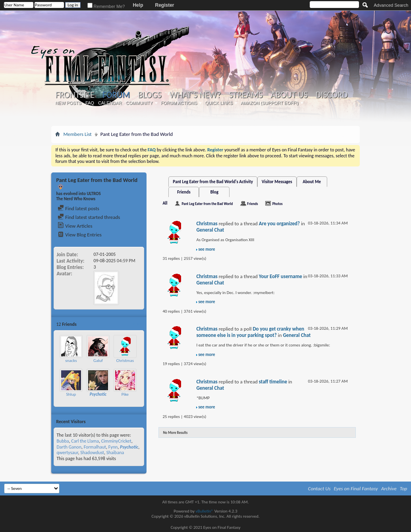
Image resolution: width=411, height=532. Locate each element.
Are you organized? (279, 223)
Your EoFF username (281, 276)
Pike (125, 394)
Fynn (113, 447)
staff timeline (273, 382)
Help (138, 5)
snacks (71, 361)
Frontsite (75, 95)
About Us (289, 95)
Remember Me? (106, 6)
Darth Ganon (69, 447)
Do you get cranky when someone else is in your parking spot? (250, 332)
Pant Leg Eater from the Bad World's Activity (213, 182)
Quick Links (219, 103)
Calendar (110, 103)
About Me (312, 182)
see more (206, 249)
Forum (116, 95)
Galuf (98, 361)
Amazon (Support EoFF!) (270, 103)
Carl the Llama (85, 441)
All (165, 203)
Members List (77, 134)
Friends (184, 192)
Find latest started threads (89, 217)
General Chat (210, 230)
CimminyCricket (116, 441)
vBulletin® (204, 511)
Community (139, 103)
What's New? (195, 95)
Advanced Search (391, 5)
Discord (332, 95)
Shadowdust (92, 453)
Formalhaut (95, 447)
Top (404, 488)
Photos (278, 204)
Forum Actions (179, 103)
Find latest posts (78, 208)
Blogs (150, 95)
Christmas (125, 361)
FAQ (90, 103)
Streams (246, 95)
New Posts (68, 103)
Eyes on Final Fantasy (356, 488)
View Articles (75, 226)
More (137, 324)
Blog (214, 192)
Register (164, 5)
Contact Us (319, 488)
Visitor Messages (277, 182)
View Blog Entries (79, 235)
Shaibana (115, 453)
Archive (389, 488)
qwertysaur (67, 453)
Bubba (63, 441)
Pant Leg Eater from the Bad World (207, 204)
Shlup (71, 394)
